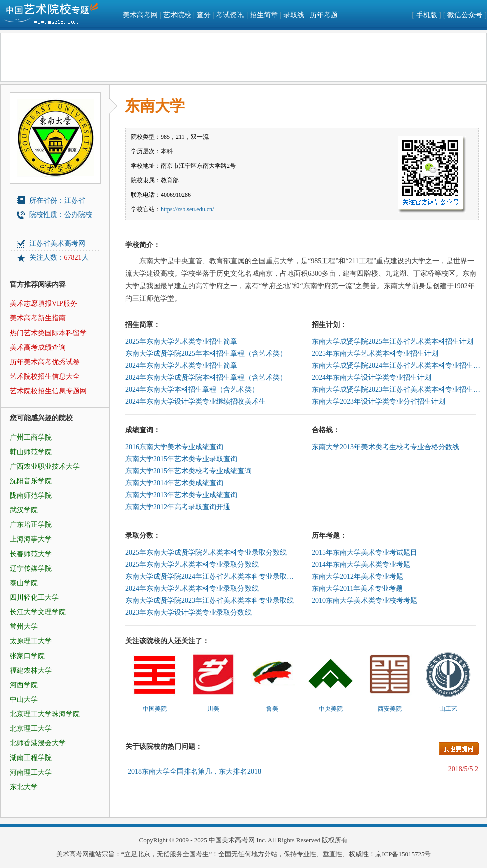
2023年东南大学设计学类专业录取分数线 (188, 613)
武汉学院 (24, 510)
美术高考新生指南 (38, 318)
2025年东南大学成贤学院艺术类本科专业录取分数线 (206, 552)
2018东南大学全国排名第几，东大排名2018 (194, 771)
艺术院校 (177, 15)
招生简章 (264, 15)
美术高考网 (140, 15)
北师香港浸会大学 (38, 743)
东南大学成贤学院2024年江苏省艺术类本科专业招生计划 (397, 365)
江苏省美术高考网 (57, 243)
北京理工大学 (31, 729)
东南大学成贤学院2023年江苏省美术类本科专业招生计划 (397, 390)
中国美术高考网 (232, 840)
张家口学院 (27, 656)
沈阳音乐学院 (31, 481)
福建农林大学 (31, 670)
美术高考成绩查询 (38, 347)
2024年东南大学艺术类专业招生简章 (181, 365)
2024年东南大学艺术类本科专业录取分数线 (192, 588)
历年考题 (324, 15)
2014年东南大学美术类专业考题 (361, 564)
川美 (213, 709)
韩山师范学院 (31, 452)
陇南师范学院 (31, 496)
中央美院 (331, 709)
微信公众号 (465, 15)
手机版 (427, 15)
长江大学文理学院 (38, 612)
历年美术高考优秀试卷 (45, 362)
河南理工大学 (31, 772)
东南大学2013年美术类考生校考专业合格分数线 (386, 447)
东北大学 (24, 787)
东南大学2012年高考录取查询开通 (178, 507)
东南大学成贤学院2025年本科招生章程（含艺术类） (206, 353)
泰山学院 (24, 583)
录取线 (294, 15)
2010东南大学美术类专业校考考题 (364, 601)
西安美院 (390, 709)
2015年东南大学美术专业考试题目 (364, 552)
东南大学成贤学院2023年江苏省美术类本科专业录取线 (209, 601)
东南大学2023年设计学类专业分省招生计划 (379, 402)
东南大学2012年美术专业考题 (357, 576)
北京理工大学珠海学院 (45, 714)
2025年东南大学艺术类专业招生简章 (181, 341)
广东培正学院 (31, 525)
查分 (204, 15)
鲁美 (272, 709)
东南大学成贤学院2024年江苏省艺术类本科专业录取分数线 (210, 576)
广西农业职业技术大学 (45, 466)
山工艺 (448, 709)
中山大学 (24, 699)
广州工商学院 (31, 437)
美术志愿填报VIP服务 (43, 304)
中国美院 (155, 709)
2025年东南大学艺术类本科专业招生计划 (375, 353)
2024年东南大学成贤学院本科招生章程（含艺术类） (206, 377)
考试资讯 (230, 15)
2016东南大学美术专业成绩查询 (174, 447)
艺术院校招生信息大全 (45, 376)
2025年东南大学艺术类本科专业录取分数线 (192, 564)
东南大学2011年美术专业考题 (357, 588)
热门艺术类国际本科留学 (48, 333)
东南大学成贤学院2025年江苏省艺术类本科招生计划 (393, 341)
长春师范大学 (31, 554)
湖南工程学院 (31, 758)
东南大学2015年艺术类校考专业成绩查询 (188, 471)
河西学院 (24, 685)
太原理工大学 (31, 641)
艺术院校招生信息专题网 (48, 391)
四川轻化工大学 (34, 598)
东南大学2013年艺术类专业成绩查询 (181, 495)
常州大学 (24, 627)
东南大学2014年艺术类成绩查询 (174, 483)
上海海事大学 (31, 539)
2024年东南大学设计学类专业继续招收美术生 (195, 402)
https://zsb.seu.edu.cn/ (187, 209)
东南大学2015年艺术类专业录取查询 (181, 459)
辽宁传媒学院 (31, 568)
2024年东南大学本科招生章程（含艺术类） (192, 390)
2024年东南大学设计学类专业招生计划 (372, 377)
